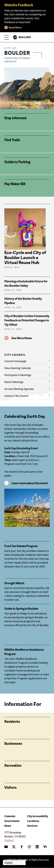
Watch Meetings (14, 382)
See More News (22, 338)
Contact (9, 840)
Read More (15, 27)
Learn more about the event (30, 483)
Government (12, 821)
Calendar (10, 816)
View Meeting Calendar (18, 368)
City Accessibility (38, 816)
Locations (33, 821)
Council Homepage (15, 361)
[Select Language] (14, 863)
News (8, 826)
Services (32, 826)
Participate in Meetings (18, 375)
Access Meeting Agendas (19, 389)
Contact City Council (16, 396)
